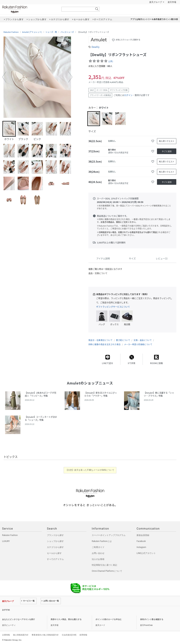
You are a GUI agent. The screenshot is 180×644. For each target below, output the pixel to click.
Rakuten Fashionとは (102, 541)
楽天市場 (172, 2)
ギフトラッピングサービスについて (113, 307)
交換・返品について (143, 340)
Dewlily (96, 47)
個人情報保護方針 (21, 635)
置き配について (123, 340)
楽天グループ (156, 2)
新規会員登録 (143, 535)
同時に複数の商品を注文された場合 (105, 344)
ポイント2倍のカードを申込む (109, 619)
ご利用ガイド (98, 547)
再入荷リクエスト (167, 141)
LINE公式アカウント (146, 553)
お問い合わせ (98, 553)
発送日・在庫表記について (100, 340)
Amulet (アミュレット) (32, 32)
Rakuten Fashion (29, 9)
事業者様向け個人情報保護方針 (45, 635)
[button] (4, 77)
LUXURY (6, 541)
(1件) (111, 61)
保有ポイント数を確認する (152, 619)
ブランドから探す (55, 535)
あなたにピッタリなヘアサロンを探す (19, 619)
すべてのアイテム (55, 559)
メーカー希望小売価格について (138, 344)
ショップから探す (55, 541)
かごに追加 (167, 151)
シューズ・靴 (51, 32)
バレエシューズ (67, 32)
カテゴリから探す (55, 547)
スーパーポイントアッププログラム (109, 535)
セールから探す (54, 553)
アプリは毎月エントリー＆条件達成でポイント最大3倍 (154, 19)
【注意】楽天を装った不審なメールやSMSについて (90, 470)
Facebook (141, 541)
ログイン (128, 95)
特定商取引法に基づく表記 (104, 565)
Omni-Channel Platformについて (107, 571)
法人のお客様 (98, 559)
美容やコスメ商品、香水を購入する (66, 619)
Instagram (141, 547)
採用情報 (83, 635)
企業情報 (6, 635)
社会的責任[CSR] (69, 635)
